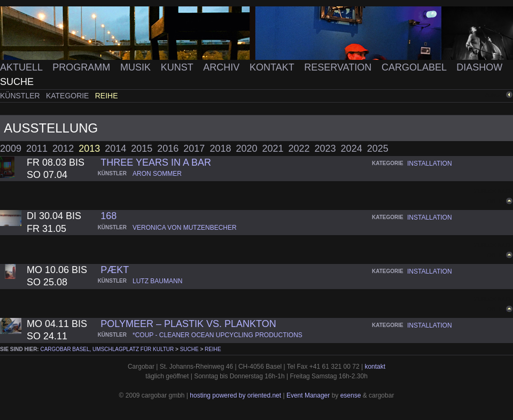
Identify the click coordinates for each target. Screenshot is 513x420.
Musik (137, 67)
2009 (11, 149)
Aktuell (22, 67)
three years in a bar (156, 162)
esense (351, 395)
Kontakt (273, 67)
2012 (63, 149)
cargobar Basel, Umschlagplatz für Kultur (107, 349)
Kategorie (68, 96)
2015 (142, 149)
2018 (220, 149)
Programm (83, 67)
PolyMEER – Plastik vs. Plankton (188, 324)
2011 (37, 149)
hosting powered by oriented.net (235, 395)
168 (108, 216)
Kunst (178, 67)
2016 (168, 149)
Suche (17, 82)
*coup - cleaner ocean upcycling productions (217, 335)
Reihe (107, 96)
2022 (299, 149)
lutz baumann (157, 281)
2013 (89, 149)
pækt (115, 270)
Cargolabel (415, 67)
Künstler (21, 96)
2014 (115, 149)
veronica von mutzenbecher (185, 228)
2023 (325, 149)
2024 (352, 149)
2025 (378, 149)
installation (430, 164)
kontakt (375, 367)
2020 (246, 149)
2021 (273, 149)
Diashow (479, 67)
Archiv (223, 67)
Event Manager (308, 395)
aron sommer (157, 174)
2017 (194, 149)
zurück (495, 95)
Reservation (339, 67)
